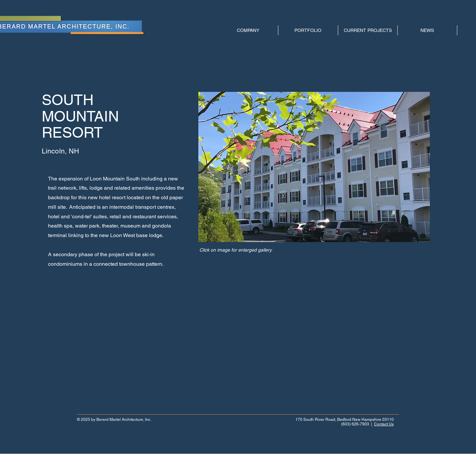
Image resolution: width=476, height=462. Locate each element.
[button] (314, 167)
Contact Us (384, 424)
